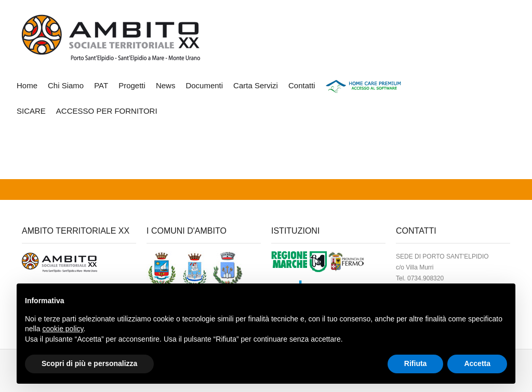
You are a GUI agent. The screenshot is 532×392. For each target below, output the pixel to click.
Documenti (204, 85)
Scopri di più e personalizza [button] (89, 363)
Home (27, 85)
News (166, 85)
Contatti (302, 85)
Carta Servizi (256, 85)
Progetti (132, 85)
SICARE (31, 111)
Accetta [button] (477, 363)
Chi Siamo (66, 85)
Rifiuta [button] (416, 363)
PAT (101, 85)
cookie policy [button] (63, 329)
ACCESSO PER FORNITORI (107, 111)
